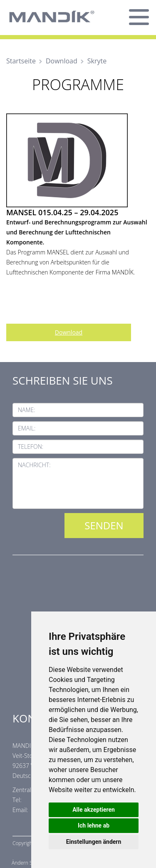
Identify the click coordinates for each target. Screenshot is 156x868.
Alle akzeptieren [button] (94, 810)
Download (62, 61)
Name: (27, 410)
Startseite (21, 61)
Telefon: (31, 447)
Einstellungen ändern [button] (94, 842)
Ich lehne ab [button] (94, 825)
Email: (27, 428)
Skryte (97, 61)
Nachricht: (34, 465)
